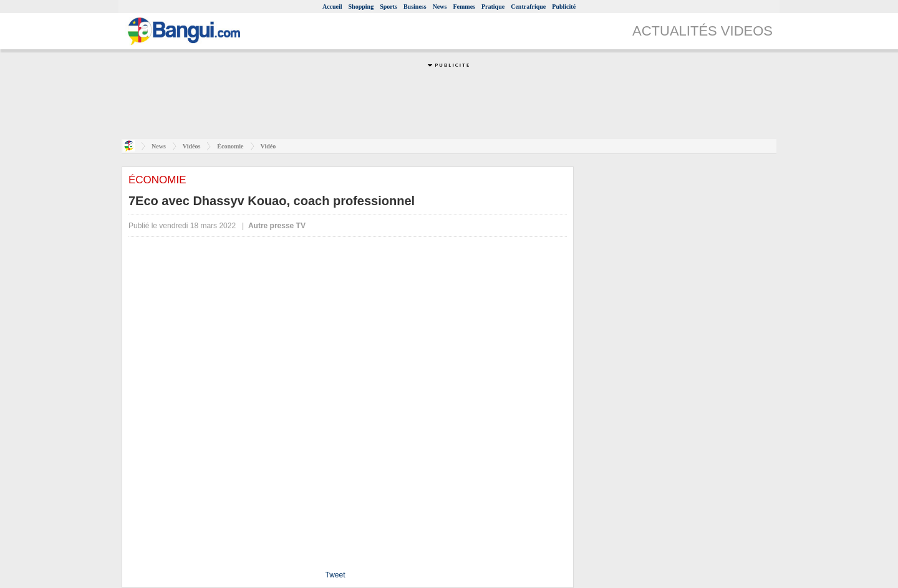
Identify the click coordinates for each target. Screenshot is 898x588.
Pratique (493, 7)
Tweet (335, 575)
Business (415, 7)
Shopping (361, 7)
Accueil (332, 7)
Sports (389, 7)
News (440, 7)
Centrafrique (528, 7)
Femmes (464, 7)
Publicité (564, 7)
